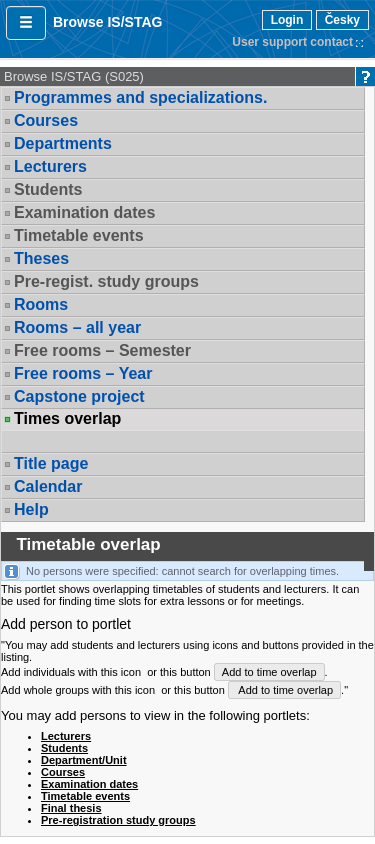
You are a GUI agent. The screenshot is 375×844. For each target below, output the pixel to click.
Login (287, 20)
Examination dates (84, 212)
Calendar (48, 486)
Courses (46, 120)
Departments (63, 143)
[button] (26, 23)
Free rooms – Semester (102, 350)
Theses (41, 258)
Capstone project (79, 396)
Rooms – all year (77, 327)
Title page (51, 463)
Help (31, 509)
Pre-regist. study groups (106, 281)
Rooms (41, 304)
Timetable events (79, 235)
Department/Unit (84, 760)
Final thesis (71, 808)
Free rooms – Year (83, 373)
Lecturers (50, 166)
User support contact (292, 42)
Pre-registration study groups (118, 820)
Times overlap (67, 419)
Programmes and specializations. (140, 97)
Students (48, 189)
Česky (342, 20)
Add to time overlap (269, 672)
